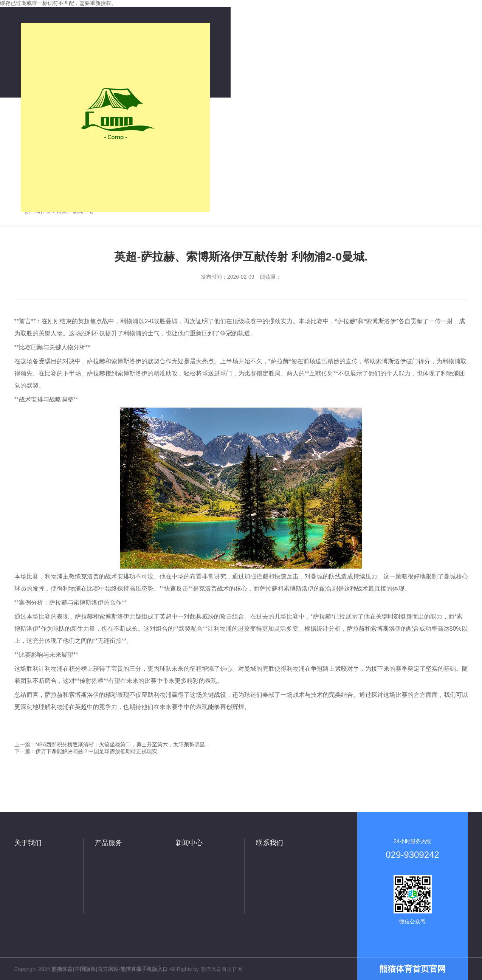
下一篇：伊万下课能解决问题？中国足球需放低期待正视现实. (87, 751)
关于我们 (28, 843)
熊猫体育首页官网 (222, 969)
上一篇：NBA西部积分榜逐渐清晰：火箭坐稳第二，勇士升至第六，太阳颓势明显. (111, 744)
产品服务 (108, 843)
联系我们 (270, 843)
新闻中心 (189, 843)
